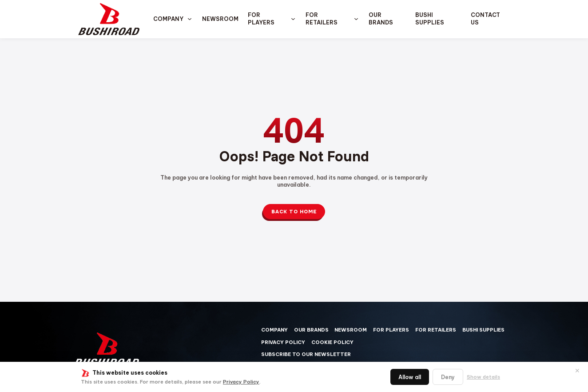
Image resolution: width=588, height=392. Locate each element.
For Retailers (322, 19)
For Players (261, 19)
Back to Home (294, 212)
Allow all (410, 377)
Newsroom (220, 19)
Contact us (485, 19)
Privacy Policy (241, 382)
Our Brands (381, 19)
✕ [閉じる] (577, 371)
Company (168, 19)
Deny (448, 377)
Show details (483, 377)
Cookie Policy (332, 342)
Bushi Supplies (430, 19)
